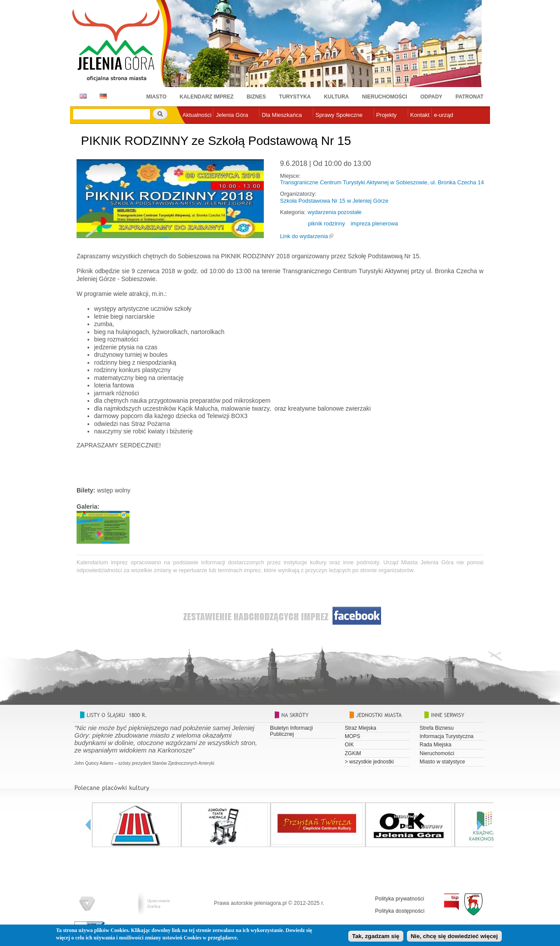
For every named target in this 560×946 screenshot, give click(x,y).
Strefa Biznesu (437, 728)
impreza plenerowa (374, 223)
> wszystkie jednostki (369, 762)
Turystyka (295, 97)
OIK (349, 745)
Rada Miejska (436, 745)
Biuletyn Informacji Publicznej (291, 731)
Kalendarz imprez (207, 97)
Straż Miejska (360, 728)
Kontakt (420, 115)
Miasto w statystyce (442, 762)
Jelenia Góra (232, 115)
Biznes (256, 97)
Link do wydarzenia (304, 236)
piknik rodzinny (327, 223)
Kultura (336, 97)
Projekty (387, 115)
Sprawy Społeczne (339, 115)
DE (102, 96)
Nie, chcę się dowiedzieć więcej (454, 937)
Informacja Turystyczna (446, 736)
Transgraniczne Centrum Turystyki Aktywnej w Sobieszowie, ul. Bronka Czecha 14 (382, 182)
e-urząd (444, 115)
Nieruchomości (385, 97)
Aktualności (197, 115)
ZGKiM (353, 753)
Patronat (469, 97)
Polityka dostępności (400, 911)
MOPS (352, 736)
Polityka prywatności (400, 899)
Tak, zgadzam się (376, 937)
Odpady (431, 97)
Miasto (156, 97)
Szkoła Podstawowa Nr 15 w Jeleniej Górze (334, 201)
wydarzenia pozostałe (334, 212)
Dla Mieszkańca (282, 115)
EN (82, 96)
